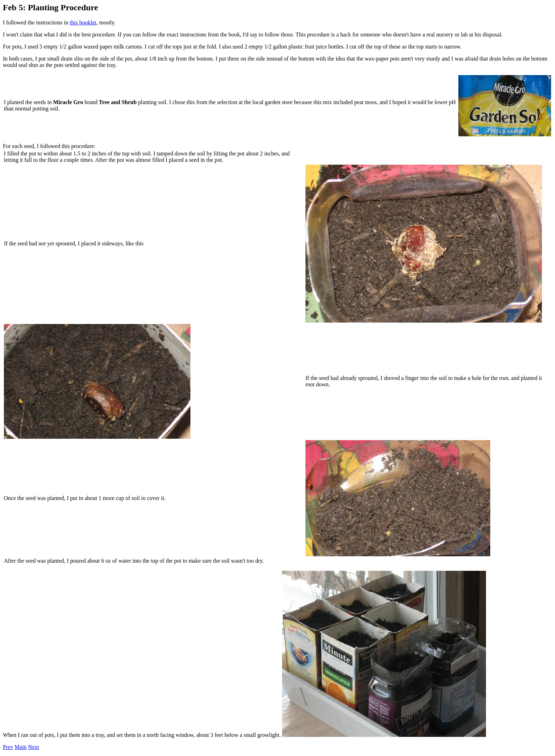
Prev (8, 747)
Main (21, 747)
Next (33, 747)
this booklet (83, 22)
